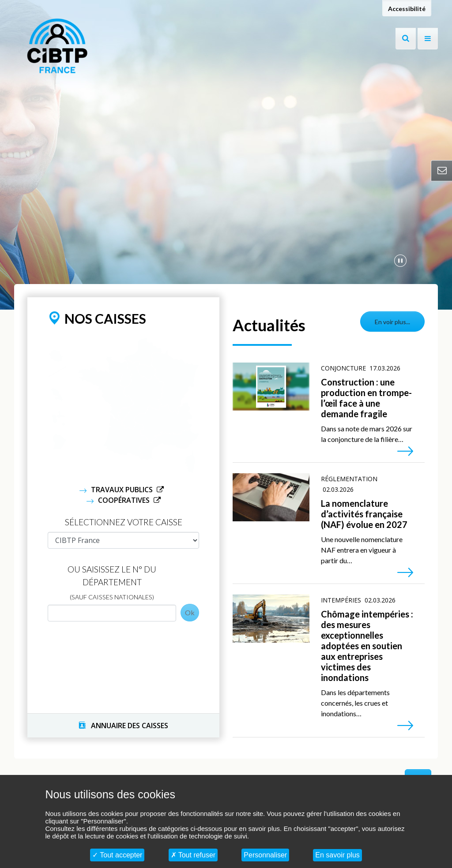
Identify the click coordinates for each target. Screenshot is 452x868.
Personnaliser (265, 855)
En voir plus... (392, 322)
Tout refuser (193, 855)
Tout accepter (117, 855)
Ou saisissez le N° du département (112, 582)
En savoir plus (337, 855)
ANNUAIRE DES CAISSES (123, 726)
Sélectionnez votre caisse (124, 522)
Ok (190, 612)
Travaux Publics (123, 490)
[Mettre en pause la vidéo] (400, 260)
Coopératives (125, 500)
